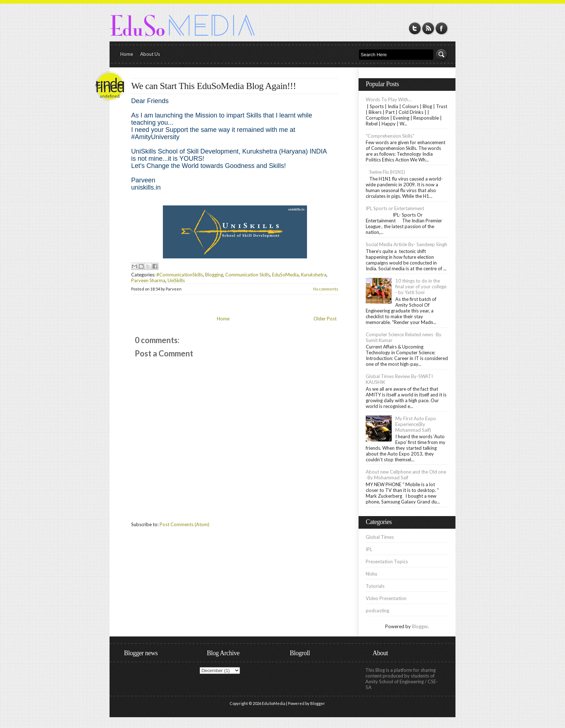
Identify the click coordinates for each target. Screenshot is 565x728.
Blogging (214, 275)
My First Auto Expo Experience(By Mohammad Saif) (416, 424)
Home (127, 54)
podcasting (377, 611)
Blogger (420, 626)
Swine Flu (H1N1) (387, 172)
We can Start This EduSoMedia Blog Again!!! (213, 86)
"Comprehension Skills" (390, 136)
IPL (369, 549)
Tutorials (375, 586)
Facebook (442, 28)
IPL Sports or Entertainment (395, 208)
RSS (428, 28)
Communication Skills (248, 275)
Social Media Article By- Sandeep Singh (406, 244)
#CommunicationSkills (180, 275)
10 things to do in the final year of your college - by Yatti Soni (421, 287)
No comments (326, 289)
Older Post (325, 319)
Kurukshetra (314, 275)
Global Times (380, 537)
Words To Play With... (389, 99)
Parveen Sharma (148, 280)
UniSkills (176, 280)
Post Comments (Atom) (184, 524)
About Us (150, 54)
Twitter (415, 28)
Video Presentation (386, 598)
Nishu (372, 574)
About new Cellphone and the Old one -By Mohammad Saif (406, 475)
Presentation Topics (387, 561)
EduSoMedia (285, 275)
